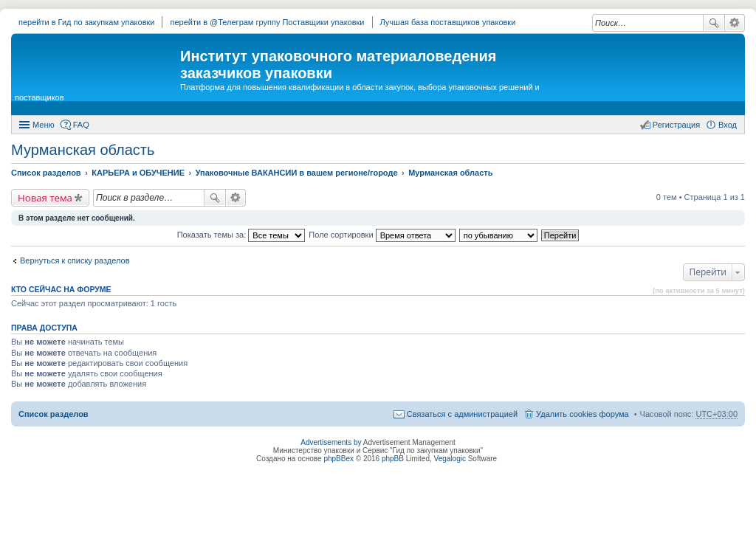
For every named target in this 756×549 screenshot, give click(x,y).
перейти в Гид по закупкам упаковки (86, 22)
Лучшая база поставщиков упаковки (448, 22)
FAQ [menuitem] (81, 125)
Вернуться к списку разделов (75, 260)
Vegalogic (450, 459)
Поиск (714, 23)
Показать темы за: (241, 235)
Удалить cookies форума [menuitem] (583, 414)
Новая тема (45, 198)
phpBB (393, 459)
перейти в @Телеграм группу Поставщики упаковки (267, 22)
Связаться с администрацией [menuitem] (462, 414)
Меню (44, 125)
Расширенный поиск (735, 23)
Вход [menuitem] (728, 125)
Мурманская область (83, 150)
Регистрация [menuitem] (676, 125)
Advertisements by (331, 442)
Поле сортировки (382, 235)
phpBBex (339, 459)
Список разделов (54, 414)
